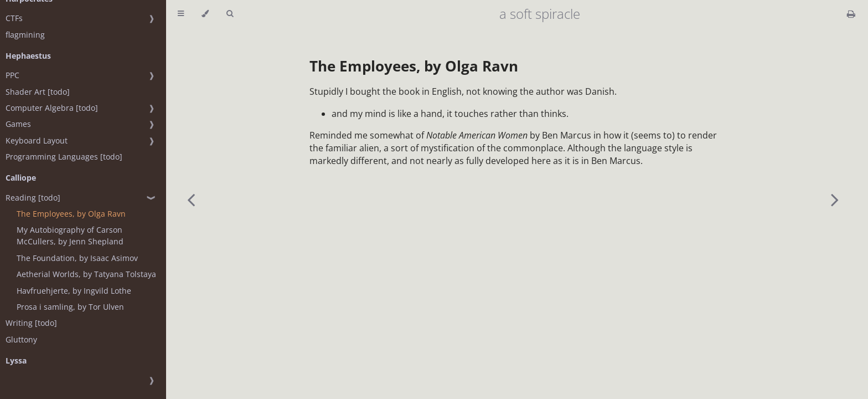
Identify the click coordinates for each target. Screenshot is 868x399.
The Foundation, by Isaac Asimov (77, 258)
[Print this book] (851, 14)
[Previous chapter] (191, 199)
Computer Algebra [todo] (52, 108)
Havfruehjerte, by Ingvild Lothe (74, 291)
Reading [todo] (33, 198)
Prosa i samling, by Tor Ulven (70, 307)
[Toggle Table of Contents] (181, 14)
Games (18, 124)
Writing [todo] (31, 323)
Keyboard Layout (37, 140)
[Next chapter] (835, 199)
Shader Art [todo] (38, 92)
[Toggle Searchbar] (230, 14)
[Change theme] (205, 14)
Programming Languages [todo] (64, 157)
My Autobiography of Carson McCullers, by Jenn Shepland (70, 236)
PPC (12, 75)
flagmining (25, 35)
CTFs (14, 18)
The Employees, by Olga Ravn (71, 214)
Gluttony (21, 339)
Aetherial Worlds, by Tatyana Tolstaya (86, 274)
